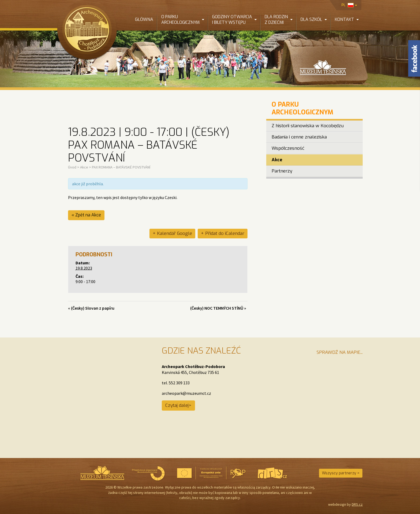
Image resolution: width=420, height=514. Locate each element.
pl (349, 5)
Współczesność (288, 148)
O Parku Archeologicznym (302, 108)
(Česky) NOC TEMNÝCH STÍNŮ (218, 308)
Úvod (72, 167)
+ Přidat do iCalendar (223, 233)
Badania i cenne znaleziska (299, 137)
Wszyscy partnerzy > (341, 473)
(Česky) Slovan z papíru (91, 308)
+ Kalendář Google (172, 233)
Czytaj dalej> (178, 405)
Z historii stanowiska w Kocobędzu (308, 126)
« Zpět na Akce (86, 215)
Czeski (171, 197)
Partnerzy (282, 171)
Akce (84, 167)
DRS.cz (357, 504)
